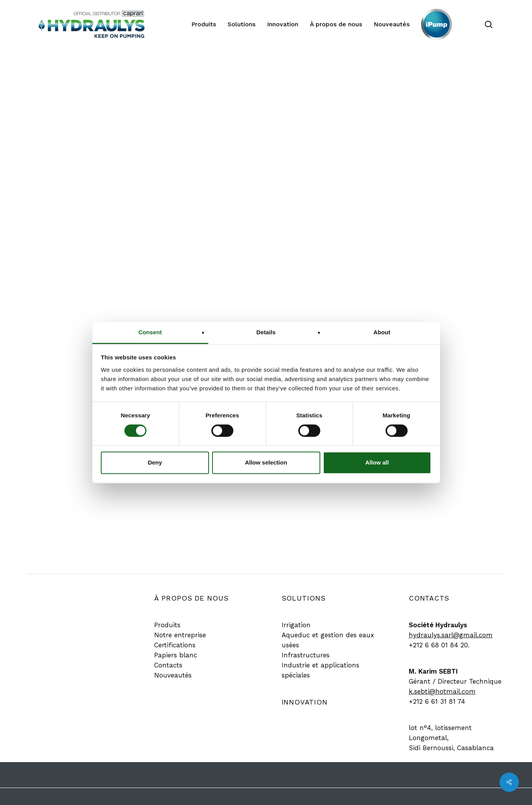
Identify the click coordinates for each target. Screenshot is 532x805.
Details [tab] (266, 332)
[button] (167, 625)
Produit (263, 85)
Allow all (377, 463)
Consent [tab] (150, 332)
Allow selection (266, 463)
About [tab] (382, 332)
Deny (155, 463)
